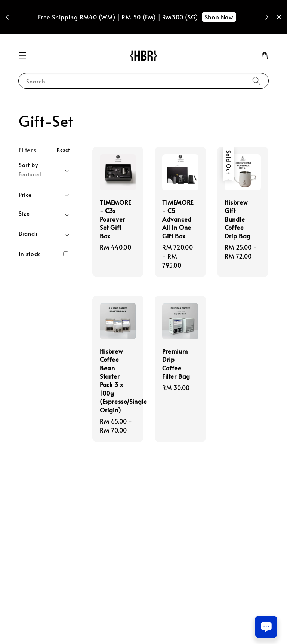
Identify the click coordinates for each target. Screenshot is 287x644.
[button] (22, 56)
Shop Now (219, 17)
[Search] (256, 81)
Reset (63, 149)
